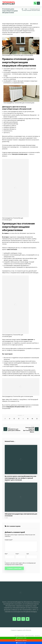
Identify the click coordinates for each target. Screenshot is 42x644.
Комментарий (9, 540)
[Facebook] (14, 619)
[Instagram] (23, 619)
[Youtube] (28, 619)
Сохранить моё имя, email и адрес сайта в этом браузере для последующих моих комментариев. (20, 564)
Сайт (28, 554)
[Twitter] (19, 619)
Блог (7, 482)
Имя (6, 554)
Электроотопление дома (20, 154)
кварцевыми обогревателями (15, 407)
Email (17, 554)
